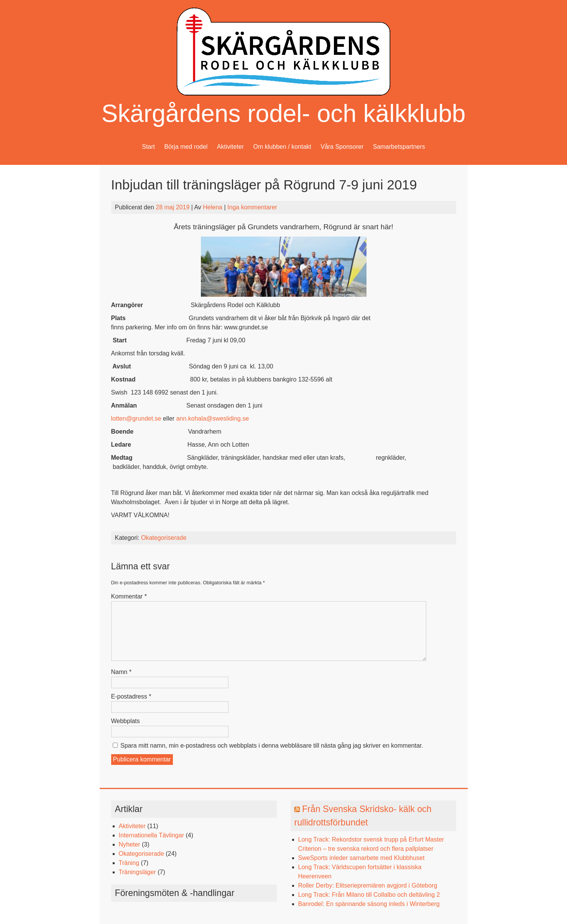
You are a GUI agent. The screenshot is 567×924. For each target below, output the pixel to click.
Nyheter (130, 844)
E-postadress (131, 696)
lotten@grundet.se (136, 418)
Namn (121, 672)
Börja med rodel (186, 147)
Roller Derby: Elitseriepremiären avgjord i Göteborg (368, 885)
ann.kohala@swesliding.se (213, 418)
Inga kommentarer (252, 207)
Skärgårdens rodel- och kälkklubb (284, 113)
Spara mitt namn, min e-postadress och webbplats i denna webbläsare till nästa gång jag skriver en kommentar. (272, 746)
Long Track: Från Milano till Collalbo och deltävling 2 (369, 895)
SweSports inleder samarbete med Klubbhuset (362, 858)
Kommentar (129, 596)
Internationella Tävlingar (151, 835)
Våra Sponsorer (342, 147)
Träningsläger (137, 872)
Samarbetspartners (399, 147)
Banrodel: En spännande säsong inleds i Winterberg (369, 904)
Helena (213, 207)
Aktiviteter (230, 147)
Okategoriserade (164, 538)
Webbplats (126, 721)
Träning (129, 863)
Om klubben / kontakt (282, 147)
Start (148, 147)
